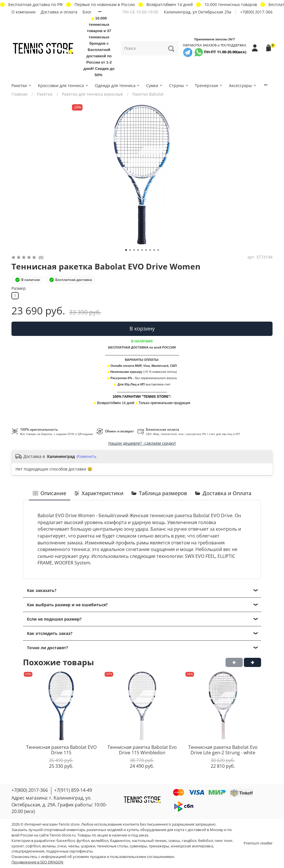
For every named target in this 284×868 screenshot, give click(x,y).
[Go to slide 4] (138, 250)
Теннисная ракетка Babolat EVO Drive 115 (61, 750)
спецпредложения (28, 851)
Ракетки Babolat (148, 94)
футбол (83, 841)
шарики (88, 846)
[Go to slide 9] (158, 250)
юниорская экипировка (192, 846)
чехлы (74, 846)
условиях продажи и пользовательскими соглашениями (123, 857)
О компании (23, 12)
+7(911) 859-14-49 (73, 790)
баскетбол (66, 841)
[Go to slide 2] (130, 250)
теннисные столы (112, 846)
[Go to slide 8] (154, 250)
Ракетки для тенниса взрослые (92, 94)
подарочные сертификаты (69, 851)
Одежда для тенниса (118, 85)
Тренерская (209, 85)
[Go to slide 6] (146, 250)
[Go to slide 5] (142, 250)
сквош (174, 841)
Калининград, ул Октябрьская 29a (198, 12)
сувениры (138, 846)
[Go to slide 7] (150, 250)
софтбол (33, 846)
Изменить (86, 456)
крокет (18, 846)
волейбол (100, 841)
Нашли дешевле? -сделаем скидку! (142, 443)
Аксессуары (243, 85)
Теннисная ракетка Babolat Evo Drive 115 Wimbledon (142, 750)
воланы (49, 846)
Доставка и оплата (59, 12)
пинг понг (224, 841)
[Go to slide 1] (126, 250)
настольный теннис (149, 841)
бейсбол (205, 841)
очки (62, 846)
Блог (87, 12)
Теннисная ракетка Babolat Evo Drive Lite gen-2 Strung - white (223, 750)
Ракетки (22, 85)
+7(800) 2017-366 (256, 12)
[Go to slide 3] (134, 250)
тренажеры (159, 846)
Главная (19, 94)
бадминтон (120, 841)
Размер (19, 289)
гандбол (189, 841)
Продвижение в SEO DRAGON (37, 862)
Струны (179, 85)
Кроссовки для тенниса (63, 85)
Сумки (155, 85)
